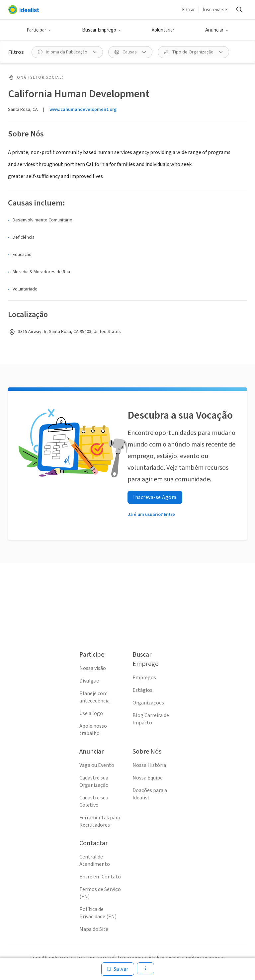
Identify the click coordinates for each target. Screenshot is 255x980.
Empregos (144, 678)
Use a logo (91, 713)
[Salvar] (118, 969)
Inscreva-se (215, 10)
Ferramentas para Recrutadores (100, 821)
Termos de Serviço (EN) (100, 893)
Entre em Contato (100, 877)
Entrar (188, 10)
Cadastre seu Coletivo (94, 801)
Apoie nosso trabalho (93, 730)
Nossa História (149, 765)
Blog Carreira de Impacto (151, 719)
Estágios (142, 690)
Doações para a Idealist (150, 794)
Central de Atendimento (95, 860)
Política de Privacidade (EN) (98, 913)
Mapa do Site (94, 929)
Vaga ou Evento (97, 765)
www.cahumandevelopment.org (83, 110)
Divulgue (89, 681)
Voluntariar (163, 30)
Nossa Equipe (148, 778)
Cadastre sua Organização (94, 781)
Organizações (148, 703)
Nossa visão (93, 668)
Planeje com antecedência (94, 697)
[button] (39, 30)
